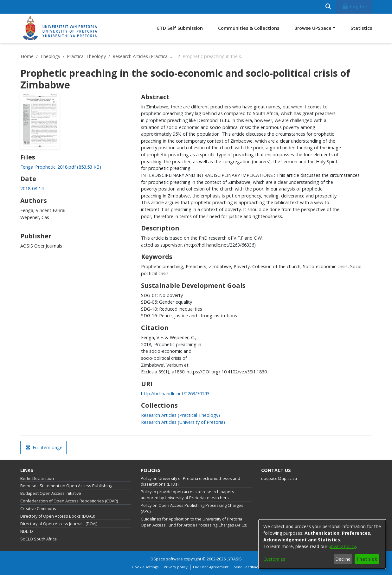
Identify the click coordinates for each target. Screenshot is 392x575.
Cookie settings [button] (145, 567)
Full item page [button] (44, 447)
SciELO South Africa (39, 539)
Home (27, 56)
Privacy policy (176, 567)
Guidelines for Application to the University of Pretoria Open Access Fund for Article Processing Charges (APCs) (194, 522)
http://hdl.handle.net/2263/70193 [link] (175, 394)
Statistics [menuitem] (361, 28)
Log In (353, 6)
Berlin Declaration (37, 478)
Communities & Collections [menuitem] (249, 28)
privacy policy (342, 546)
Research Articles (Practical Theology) (144, 56)
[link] (61, 167)
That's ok (367, 559)
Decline (343, 559)
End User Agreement (211, 567)
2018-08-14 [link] (32, 188)
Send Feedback (247, 567)
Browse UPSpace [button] (313, 28)
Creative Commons (38, 509)
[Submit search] (328, 7)
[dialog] (322, 544)
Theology (50, 56)
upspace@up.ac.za (279, 478)
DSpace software (167, 559)
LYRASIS (234, 559)
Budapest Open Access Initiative (51, 493)
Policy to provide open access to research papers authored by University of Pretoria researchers (187, 495)
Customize (274, 559)
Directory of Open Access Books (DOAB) (58, 516)
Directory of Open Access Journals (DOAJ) (59, 524)
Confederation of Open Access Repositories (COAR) (69, 501)
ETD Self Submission (180, 28)
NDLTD (27, 531)
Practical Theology (86, 56)
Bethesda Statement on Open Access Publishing (66, 486)
